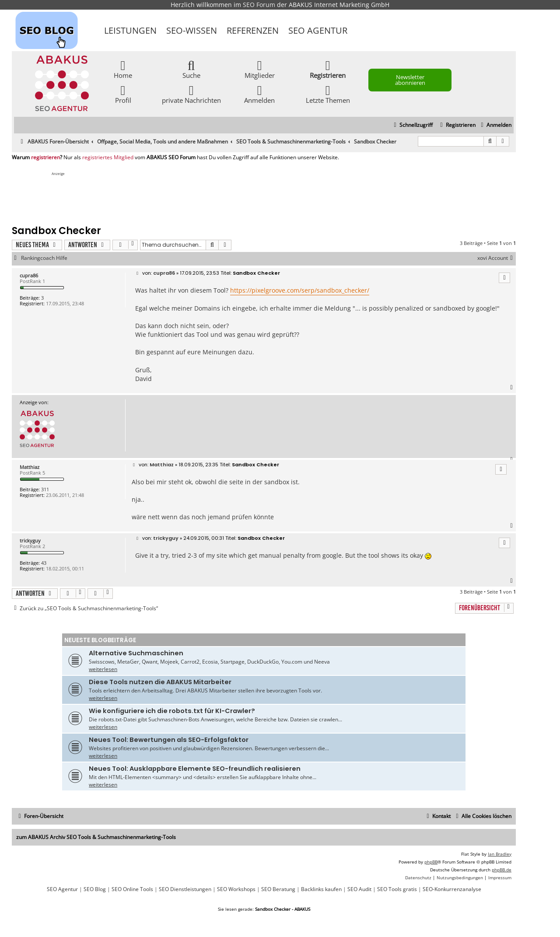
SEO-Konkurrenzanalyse (452, 889)
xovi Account (497, 258)
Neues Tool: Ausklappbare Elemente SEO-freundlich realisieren (195, 769)
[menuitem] (495, 125)
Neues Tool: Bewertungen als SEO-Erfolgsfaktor (169, 740)
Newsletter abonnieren (410, 80)
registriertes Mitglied (108, 157)
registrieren (45, 157)
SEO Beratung (278, 889)
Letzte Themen (328, 94)
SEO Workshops (236, 889)
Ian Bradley (500, 854)
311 (45, 489)
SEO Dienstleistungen (185, 889)
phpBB (431, 862)
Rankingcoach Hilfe (44, 258)
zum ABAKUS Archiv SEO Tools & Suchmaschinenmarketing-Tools (96, 837)
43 (44, 563)
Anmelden (259, 94)
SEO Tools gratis (397, 889)
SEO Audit (359, 889)
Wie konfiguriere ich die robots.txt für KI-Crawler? (172, 711)
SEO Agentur (318, 30)
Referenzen (253, 30)
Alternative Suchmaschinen (136, 653)
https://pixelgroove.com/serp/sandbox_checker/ (300, 290)
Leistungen (130, 30)
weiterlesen (103, 669)
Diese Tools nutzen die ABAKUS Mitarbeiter (160, 682)
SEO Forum (259, 5)
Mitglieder (260, 69)
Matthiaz (30, 467)
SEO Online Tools (132, 889)
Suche (191, 69)
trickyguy (30, 540)
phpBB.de (502, 870)
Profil (123, 94)
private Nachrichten (191, 94)
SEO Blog (95, 889)
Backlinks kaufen (321, 889)
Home (123, 69)
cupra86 (29, 275)
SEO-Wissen (192, 30)
